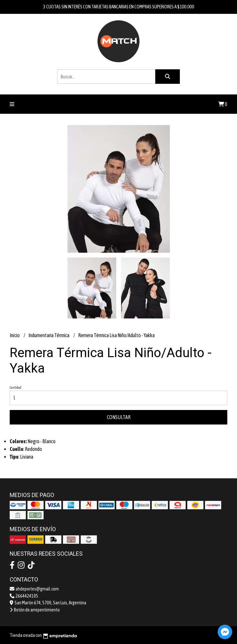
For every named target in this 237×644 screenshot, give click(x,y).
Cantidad (15, 387)
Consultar (119, 417)
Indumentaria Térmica (49, 335)
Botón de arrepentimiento (35, 610)
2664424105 (24, 596)
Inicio (15, 335)
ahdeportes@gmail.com (34, 589)
